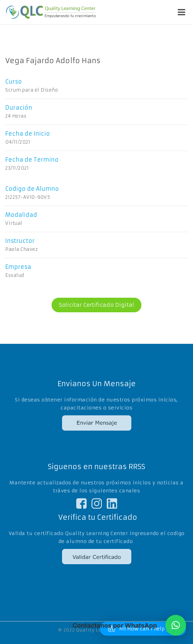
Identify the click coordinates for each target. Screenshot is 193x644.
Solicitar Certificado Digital (93, 305)
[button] (176, 625)
